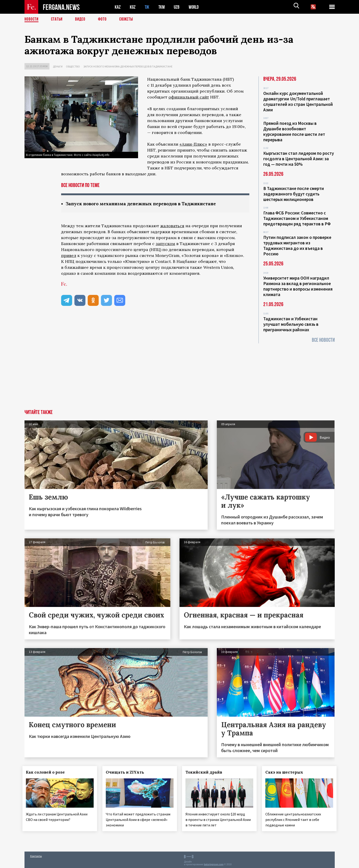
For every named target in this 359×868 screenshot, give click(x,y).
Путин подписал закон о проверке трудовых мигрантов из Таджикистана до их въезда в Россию (297, 246)
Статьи (58, 19)
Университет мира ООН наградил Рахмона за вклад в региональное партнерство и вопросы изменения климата (298, 286)
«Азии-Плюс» (193, 144)
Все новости (323, 340)
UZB (178, 7)
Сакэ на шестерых (286, 772)
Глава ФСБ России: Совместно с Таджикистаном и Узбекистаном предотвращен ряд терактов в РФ (297, 218)
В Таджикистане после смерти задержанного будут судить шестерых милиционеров (294, 194)
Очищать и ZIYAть (127, 772)
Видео (82, 19)
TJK (147, 7)
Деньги (58, 66)
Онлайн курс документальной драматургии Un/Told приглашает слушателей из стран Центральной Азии (298, 101)
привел (69, 256)
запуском (165, 244)
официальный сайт (189, 97)
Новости (32, 19)
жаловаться (172, 226)
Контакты (36, 855)
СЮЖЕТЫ (129, 19)
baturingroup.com (214, 863)
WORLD (195, 7)
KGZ (133, 7)
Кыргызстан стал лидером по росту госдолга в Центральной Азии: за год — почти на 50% (299, 159)
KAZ (118, 7)
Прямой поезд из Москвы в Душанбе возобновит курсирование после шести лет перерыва (294, 131)
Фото (104, 19)
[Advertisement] (179, 375)
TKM (162, 7)
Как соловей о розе (47, 772)
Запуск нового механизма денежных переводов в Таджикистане (128, 66)
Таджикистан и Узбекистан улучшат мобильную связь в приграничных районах (291, 324)
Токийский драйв (206, 772)
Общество (73, 66)
